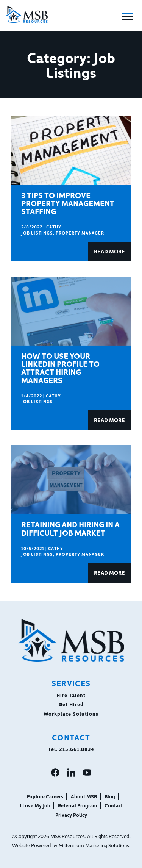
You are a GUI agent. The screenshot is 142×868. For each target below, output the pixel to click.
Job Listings (37, 233)
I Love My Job (35, 805)
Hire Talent (71, 695)
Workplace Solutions (71, 713)
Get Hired (71, 704)
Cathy (54, 227)
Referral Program (77, 805)
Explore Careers (45, 796)
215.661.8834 (77, 749)
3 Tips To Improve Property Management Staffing (68, 203)
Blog (110, 796)
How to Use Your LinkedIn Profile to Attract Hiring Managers (60, 368)
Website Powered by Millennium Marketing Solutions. (71, 845)
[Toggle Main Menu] (128, 17)
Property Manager (80, 233)
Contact (114, 805)
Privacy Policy (71, 815)
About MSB (84, 796)
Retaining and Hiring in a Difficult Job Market (70, 528)
